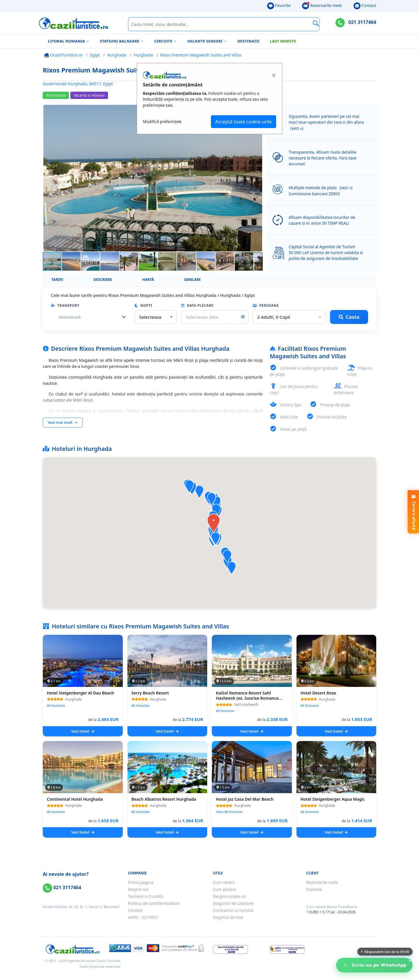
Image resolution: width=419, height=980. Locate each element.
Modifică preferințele (162, 122)
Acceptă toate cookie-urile (244, 122)
